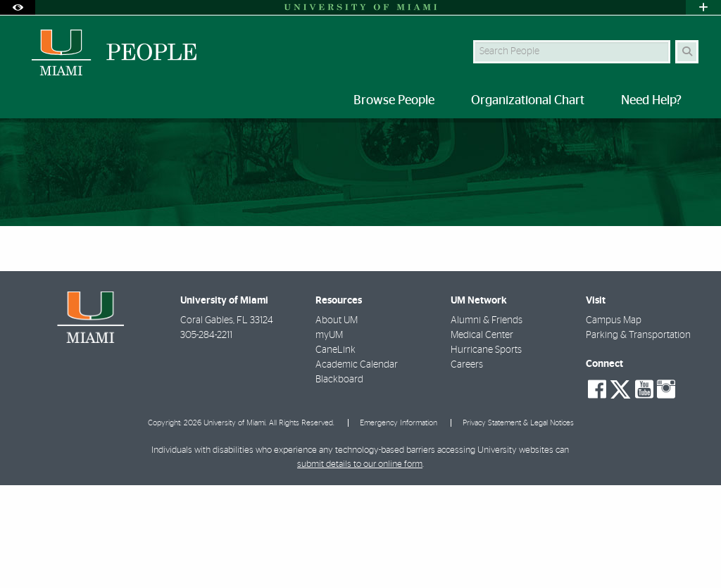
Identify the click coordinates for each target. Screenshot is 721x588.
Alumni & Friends (487, 423)
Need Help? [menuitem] (651, 101)
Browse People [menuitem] (394, 101)
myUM (329, 438)
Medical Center (482, 438)
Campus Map (614, 423)
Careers (467, 468)
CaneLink (336, 453)
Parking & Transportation (638, 438)
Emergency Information (399, 526)
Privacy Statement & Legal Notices (518, 526)
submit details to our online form (360, 567)
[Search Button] (687, 52)
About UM (337, 423)
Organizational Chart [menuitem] (528, 101)
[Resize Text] (665, 138)
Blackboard (339, 482)
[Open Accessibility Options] (18, 7)
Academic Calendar (357, 468)
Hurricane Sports (486, 453)
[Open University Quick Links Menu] (703, 7)
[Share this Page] (695, 139)
